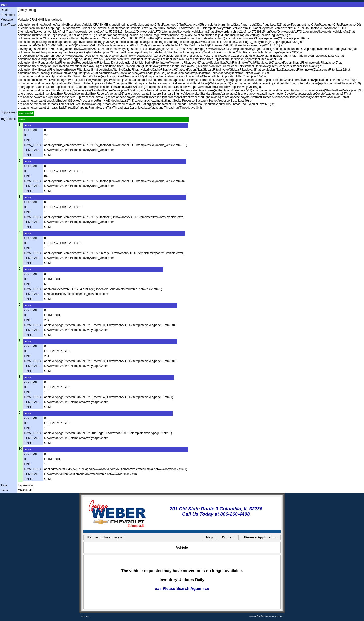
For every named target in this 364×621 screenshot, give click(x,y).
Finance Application (260, 537)
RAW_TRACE (33, 145)
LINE (27, 140)
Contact (228, 537)
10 (20, 449)
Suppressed (9, 112)
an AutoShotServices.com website (266, 616)
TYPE (28, 155)
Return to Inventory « (105, 537)
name (4, 490)
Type (4, 485)
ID (26, 135)
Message (7, 20)
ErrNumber (8, 15)
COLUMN (31, 130)
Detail (5, 10)
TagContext (8, 119)
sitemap (85, 616)
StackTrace (8, 25)
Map (209, 537)
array (22, 120)
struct (4, 5)
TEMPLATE (32, 150)
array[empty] (26, 113)
